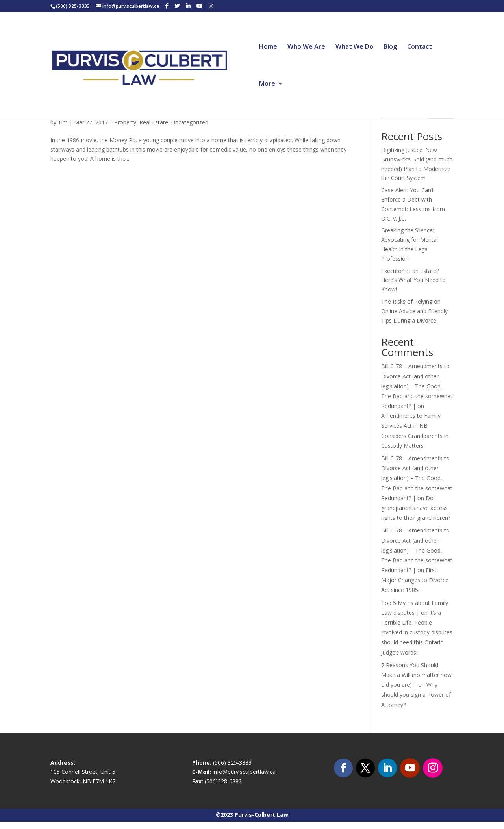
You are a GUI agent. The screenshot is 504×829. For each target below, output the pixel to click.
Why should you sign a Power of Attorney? (416, 695)
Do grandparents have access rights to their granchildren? (416, 508)
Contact (420, 47)
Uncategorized (190, 122)
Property (125, 122)
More (267, 84)
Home (268, 47)
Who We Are (306, 47)
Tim (63, 122)
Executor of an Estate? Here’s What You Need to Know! (413, 280)
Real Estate (154, 122)
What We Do (354, 47)
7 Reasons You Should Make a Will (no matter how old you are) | (416, 675)
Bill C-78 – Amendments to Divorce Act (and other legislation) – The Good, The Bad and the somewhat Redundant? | (417, 386)
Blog (390, 47)
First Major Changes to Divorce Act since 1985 (415, 580)
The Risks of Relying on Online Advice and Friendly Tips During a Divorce (414, 311)
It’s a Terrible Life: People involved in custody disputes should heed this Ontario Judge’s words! (417, 632)
